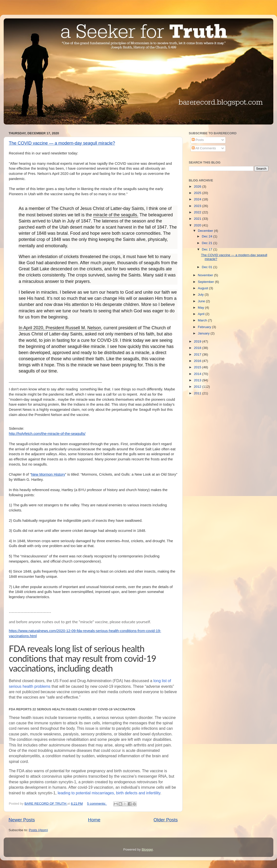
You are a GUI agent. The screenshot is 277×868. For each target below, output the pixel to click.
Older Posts (166, 820)
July (201, 295)
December (206, 231)
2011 (198, 393)
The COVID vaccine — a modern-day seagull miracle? (62, 143)
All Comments (204, 148)
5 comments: (97, 804)
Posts (198, 140)
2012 (198, 387)
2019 (198, 341)
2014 (198, 374)
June (202, 301)
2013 (198, 380)
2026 (198, 186)
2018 (198, 348)
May (201, 308)
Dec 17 (208, 249)
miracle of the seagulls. (116, 215)
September (206, 282)
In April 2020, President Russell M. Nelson (60, 328)
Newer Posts (22, 820)
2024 (198, 199)
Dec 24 (208, 236)
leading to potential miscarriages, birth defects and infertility (109, 793)
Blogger (147, 849)
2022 (198, 212)
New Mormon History (48, 474)
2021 (198, 219)
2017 (198, 354)
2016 (198, 361)
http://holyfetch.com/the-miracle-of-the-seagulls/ (47, 434)
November (206, 275)
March (203, 320)
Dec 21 (208, 243)
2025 (198, 193)
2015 (198, 367)
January (204, 333)
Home (94, 820)
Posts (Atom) (38, 830)
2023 (198, 206)
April (202, 314)
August (203, 288)
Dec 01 (208, 267)
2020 (198, 225)
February (205, 327)
